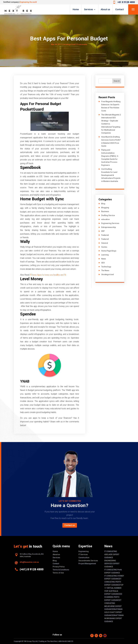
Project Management (87, 564)
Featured (105, 235)
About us (105, 9)
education (105, 219)
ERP (103, 231)
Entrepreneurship (109, 227)
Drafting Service (108, 215)
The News (105, 271)
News (104, 259)
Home (76, 9)
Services (89, 9)
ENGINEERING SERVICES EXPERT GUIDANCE (112, 564)
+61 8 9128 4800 (126, 2)
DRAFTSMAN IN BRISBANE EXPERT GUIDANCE (114, 618)
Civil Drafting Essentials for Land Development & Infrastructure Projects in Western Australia (111, 175)
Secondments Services (88, 561)
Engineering (84, 551)
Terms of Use (58, 573)
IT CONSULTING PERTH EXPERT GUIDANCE (113, 582)
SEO (103, 263)
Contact (120, 9)
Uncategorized (69, 44)
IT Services (83, 554)
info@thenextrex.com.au (29, 562)
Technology (106, 267)
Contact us (70, 525)
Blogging (105, 208)
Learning (105, 255)
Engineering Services (110, 223)
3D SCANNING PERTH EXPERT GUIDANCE (113, 597)
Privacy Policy (59, 567)
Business (105, 211)
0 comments (82, 44)
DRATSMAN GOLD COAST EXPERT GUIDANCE (113, 612)
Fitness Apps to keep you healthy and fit (48, 275)
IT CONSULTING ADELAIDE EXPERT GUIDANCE (112, 554)
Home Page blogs (109, 251)
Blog (103, 204)
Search (117, 81)
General (105, 243)
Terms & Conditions (61, 570)
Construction (84, 558)
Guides (104, 247)
